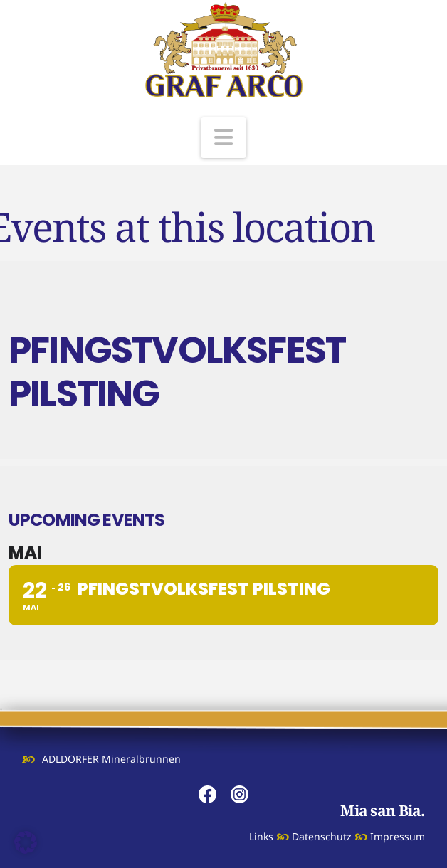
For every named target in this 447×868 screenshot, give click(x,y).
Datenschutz (322, 836)
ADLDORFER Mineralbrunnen (111, 759)
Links (261, 836)
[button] (223, 138)
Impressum (398, 836)
